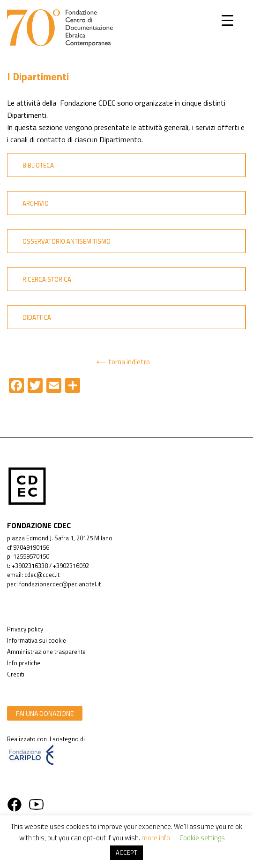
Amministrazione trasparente (46, 652)
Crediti (16, 674)
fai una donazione (45, 713)
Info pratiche (24, 663)
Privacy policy (25, 629)
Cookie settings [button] (202, 838)
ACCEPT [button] (126, 853)
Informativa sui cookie (37, 640)
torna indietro (129, 362)
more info (156, 838)
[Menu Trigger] (227, 20)
